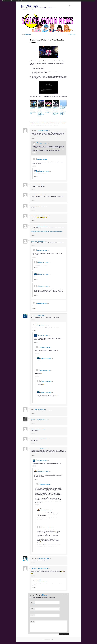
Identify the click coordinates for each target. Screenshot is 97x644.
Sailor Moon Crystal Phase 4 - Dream (45, 123)
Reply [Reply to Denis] (33, 210)
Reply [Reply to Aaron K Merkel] (33, 139)
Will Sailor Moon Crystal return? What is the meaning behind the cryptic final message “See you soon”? (63, 111)
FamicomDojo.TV (10, 1)
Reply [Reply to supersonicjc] (33, 455)
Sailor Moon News (23, 1)
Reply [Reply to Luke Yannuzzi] (33, 220)
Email (32, 609)
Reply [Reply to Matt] (36, 479)
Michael (32, 429)
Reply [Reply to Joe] (36, 342)
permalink (63, 123)
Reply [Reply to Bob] (34, 166)
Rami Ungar (33, 419)
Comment (32, 621)
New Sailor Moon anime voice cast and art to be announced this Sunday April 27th (48, 110)
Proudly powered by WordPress (48, 640)
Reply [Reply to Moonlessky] (33, 236)
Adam (54, 123)
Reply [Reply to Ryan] (33, 200)
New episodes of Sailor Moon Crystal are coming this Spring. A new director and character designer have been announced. (41, 112)
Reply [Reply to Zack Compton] (34, 309)
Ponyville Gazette (16, 1)
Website (32, 615)
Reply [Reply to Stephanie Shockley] (33, 563)
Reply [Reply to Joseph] (36, 280)
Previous (70, 34)
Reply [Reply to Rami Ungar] (33, 423)
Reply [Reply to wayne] (33, 413)
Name (32, 603)
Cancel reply (65, 594)
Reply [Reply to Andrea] (36, 295)
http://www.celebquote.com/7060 (40, 174)
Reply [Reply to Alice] (33, 189)
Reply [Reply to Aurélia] (33, 245)
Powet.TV (4, 1)
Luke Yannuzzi (34, 216)
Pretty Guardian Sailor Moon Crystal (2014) (46, 122)
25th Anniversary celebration (44, 62)
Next (75, 34)
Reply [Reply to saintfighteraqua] (36, 177)
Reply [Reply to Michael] (33, 433)
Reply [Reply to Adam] (34, 153)
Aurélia (32, 241)
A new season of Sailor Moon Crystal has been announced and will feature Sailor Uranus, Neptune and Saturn (56, 111)
